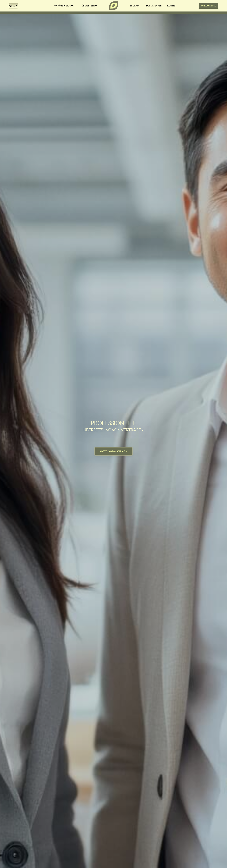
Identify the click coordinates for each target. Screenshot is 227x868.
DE (13, 6)
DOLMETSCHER (154, 6)
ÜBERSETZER (89, 6)
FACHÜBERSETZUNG (65, 6)
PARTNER (172, 6)
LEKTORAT (135, 6)
